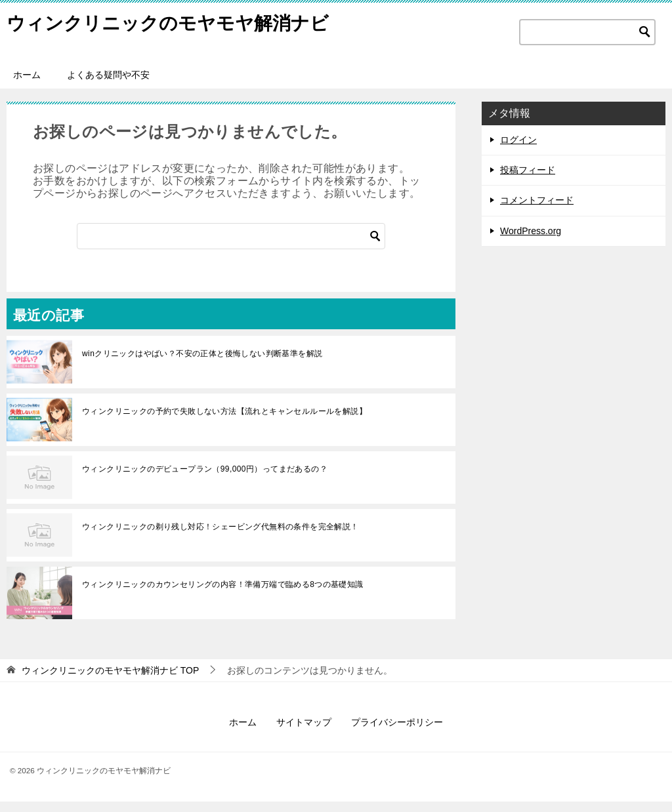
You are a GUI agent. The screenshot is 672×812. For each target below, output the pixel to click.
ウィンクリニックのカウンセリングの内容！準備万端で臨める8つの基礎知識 (223, 595)
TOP (110, 681)
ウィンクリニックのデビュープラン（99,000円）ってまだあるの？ (205, 479)
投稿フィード (528, 180)
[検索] (231, 247)
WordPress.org (531, 241)
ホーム (27, 85)
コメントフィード (537, 211)
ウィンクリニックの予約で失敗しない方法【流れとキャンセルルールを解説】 (224, 422)
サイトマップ (304, 733)
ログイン (518, 150)
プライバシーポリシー (397, 733)
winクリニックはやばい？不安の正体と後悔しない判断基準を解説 (202, 364)
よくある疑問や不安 (108, 85)
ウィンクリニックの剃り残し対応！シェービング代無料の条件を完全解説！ (220, 537)
